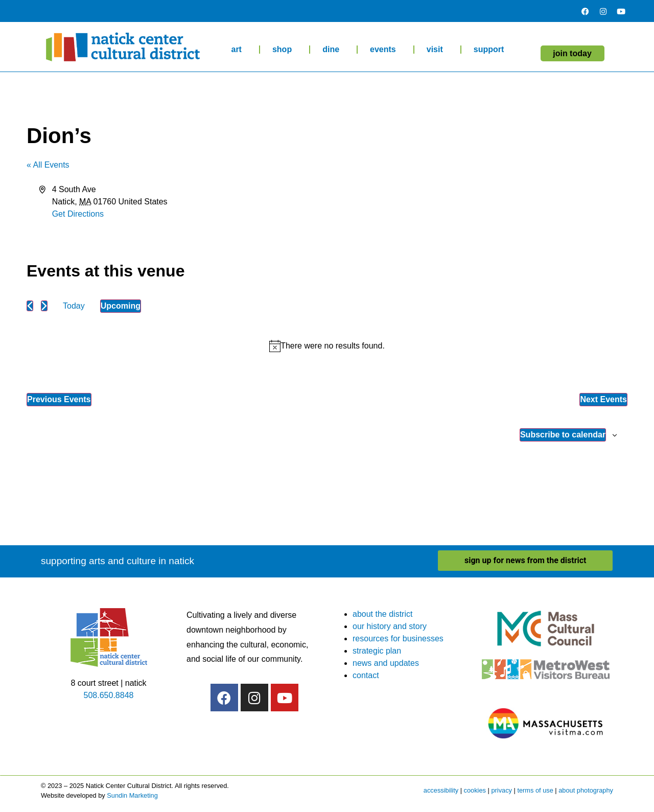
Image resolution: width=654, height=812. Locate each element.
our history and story (390, 626)
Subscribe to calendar (563, 435)
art (239, 50)
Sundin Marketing (132, 795)
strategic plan (377, 651)
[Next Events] (44, 306)
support (492, 50)
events (386, 50)
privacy (501, 790)
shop (285, 50)
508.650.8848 (109, 695)
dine (333, 50)
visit (437, 50)
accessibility (441, 790)
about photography (586, 790)
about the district (382, 614)
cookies (475, 790)
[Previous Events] (30, 306)
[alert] (327, 346)
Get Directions (78, 214)
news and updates (386, 663)
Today (74, 306)
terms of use (535, 790)
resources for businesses (398, 639)
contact (366, 675)
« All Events (48, 165)
